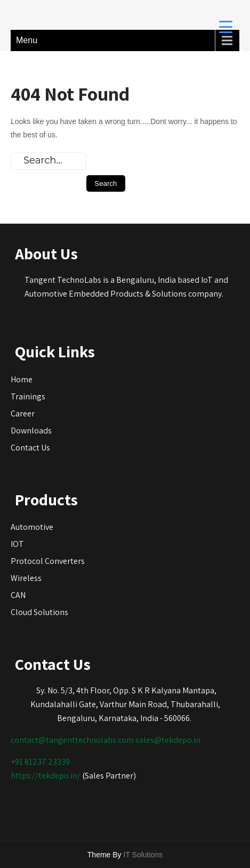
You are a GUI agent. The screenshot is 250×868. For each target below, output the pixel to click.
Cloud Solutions (39, 612)
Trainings (28, 396)
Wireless (26, 578)
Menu (27, 40)
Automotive (32, 527)
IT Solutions (143, 855)
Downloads (31, 431)
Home (22, 379)
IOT (17, 544)
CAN (18, 595)
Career (23, 413)
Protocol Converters (48, 561)
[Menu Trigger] (226, 26)
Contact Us (30, 448)
